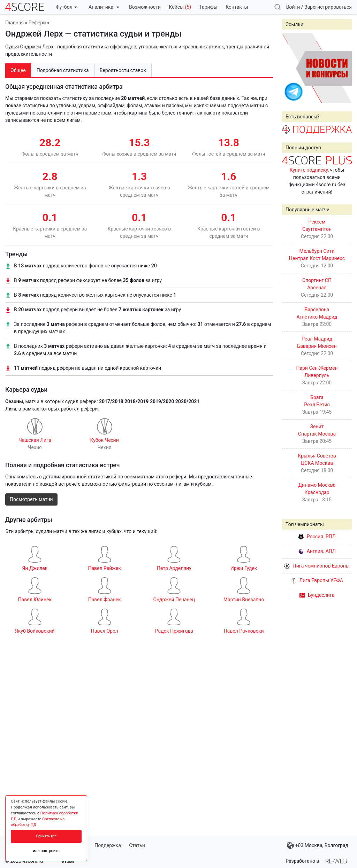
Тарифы (208, 7)
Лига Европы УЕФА (317, 580)
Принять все (46, 836)
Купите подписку (309, 170)
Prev (291, 68)
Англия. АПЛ (317, 551)
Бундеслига (317, 595)
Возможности (145, 7)
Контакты (237, 7)
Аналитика (104, 7)
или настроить (46, 851)
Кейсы (180, 7)
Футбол (66, 7)
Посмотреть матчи (31, 499)
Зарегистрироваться (328, 7)
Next (343, 68)
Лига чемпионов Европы (317, 566)
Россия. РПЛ (317, 537)
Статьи (137, 845)
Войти (293, 7)
